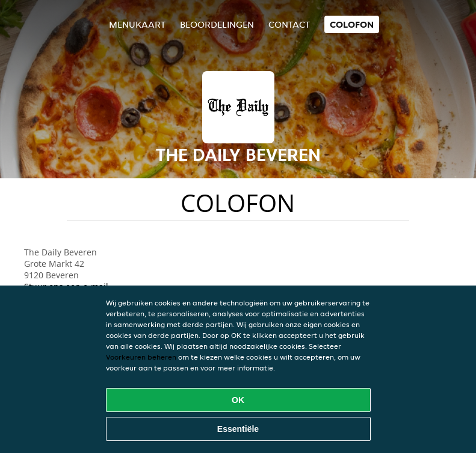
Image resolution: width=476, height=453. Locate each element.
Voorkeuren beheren (141, 357)
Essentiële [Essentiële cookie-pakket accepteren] (238, 429)
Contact (289, 24)
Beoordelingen (217, 24)
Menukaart (137, 24)
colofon (352, 24)
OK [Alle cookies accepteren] (238, 400)
